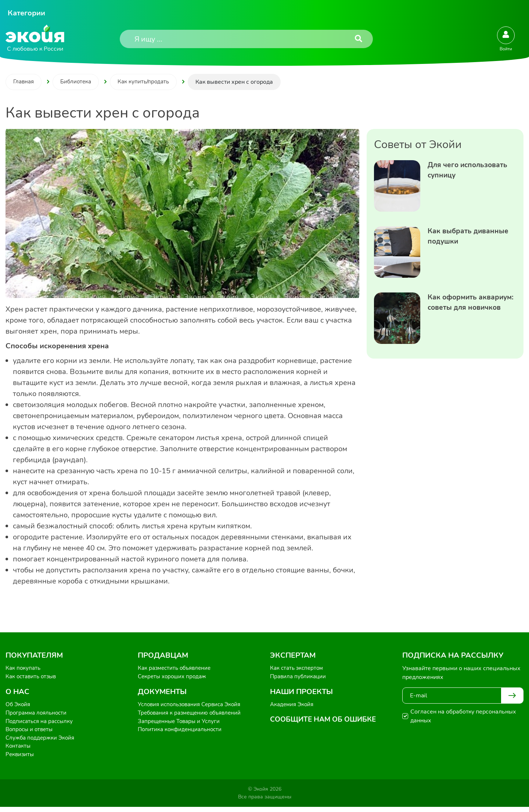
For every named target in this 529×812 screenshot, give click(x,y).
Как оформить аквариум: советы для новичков (467, 309)
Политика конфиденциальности (182, 733)
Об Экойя (19, 706)
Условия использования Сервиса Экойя (193, 706)
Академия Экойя (293, 706)
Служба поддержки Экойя (42, 741)
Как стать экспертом (298, 669)
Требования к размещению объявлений (193, 715)
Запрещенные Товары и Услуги (181, 724)
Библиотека (78, 82)
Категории (26, 13)
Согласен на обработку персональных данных (463, 716)
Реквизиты (20, 759)
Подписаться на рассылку (41, 724)
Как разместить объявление (177, 669)
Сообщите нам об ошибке (325, 722)
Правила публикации (299, 678)
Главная (24, 82)
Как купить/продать (148, 82)
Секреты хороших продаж (174, 678)
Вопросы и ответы (31, 733)
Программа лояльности (38, 715)
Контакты (19, 750)
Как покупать (24, 669)
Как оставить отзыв (33, 678)
